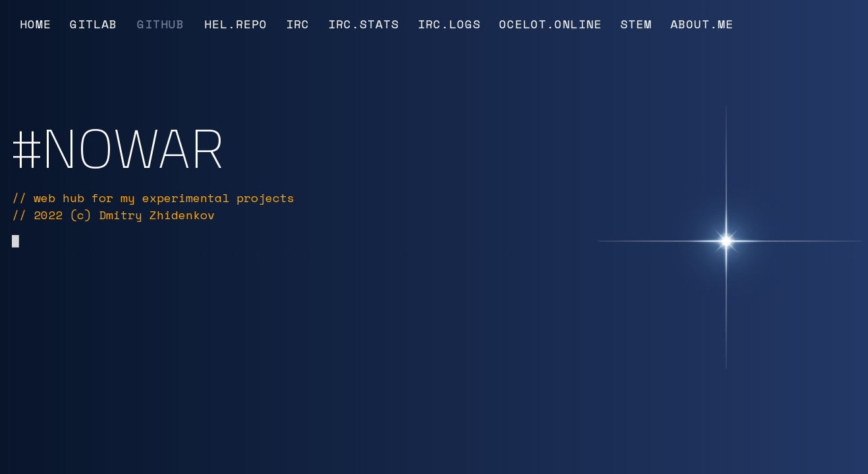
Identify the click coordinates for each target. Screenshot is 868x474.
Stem (636, 24)
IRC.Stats (364, 24)
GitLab (94, 24)
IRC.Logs (449, 24)
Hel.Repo (236, 24)
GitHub (161, 24)
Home (36, 24)
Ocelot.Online (551, 24)
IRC (298, 24)
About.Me (702, 24)
